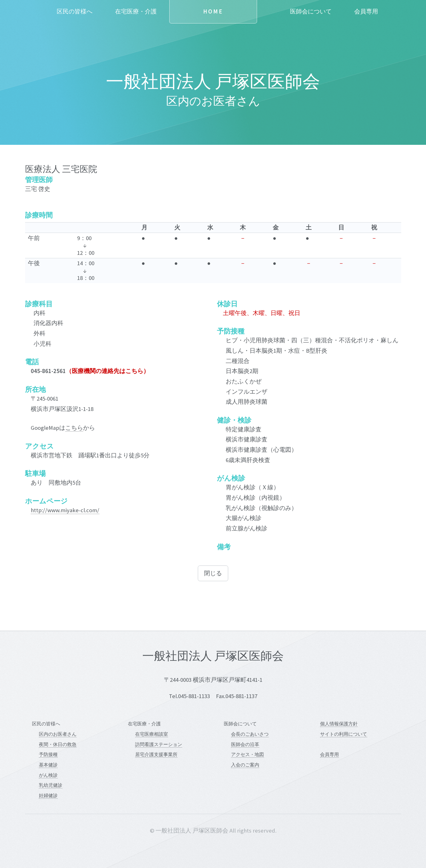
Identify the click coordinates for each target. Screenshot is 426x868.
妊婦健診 (48, 795)
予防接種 (48, 754)
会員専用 (366, 11)
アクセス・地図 (247, 754)
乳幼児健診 (51, 785)
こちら (74, 428)
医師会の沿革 (245, 744)
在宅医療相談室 (152, 734)
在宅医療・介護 (136, 11)
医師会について (311, 11)
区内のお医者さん (58, 734)
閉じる (213, 573)
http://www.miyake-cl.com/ (65, 510)
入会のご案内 (245, 765)
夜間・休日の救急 (58, 744)
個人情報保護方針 (339, 724)
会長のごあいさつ (250, 734)
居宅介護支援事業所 (156, 754)
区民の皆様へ (75, 11)
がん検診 (48, 775)
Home (213, 11)
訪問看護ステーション (159, 744)
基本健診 (48, 765)
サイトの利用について (344, 734)
